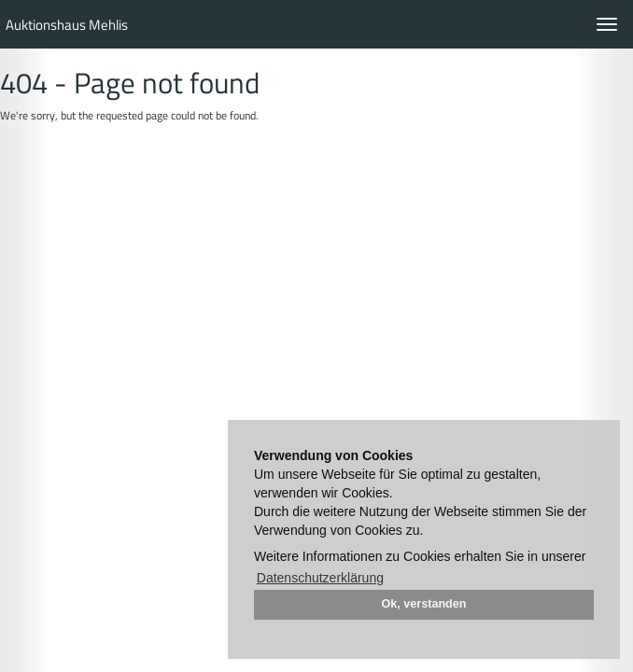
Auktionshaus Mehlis (67, 25)
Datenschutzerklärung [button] (320, 578)
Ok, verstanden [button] (424, 604)
